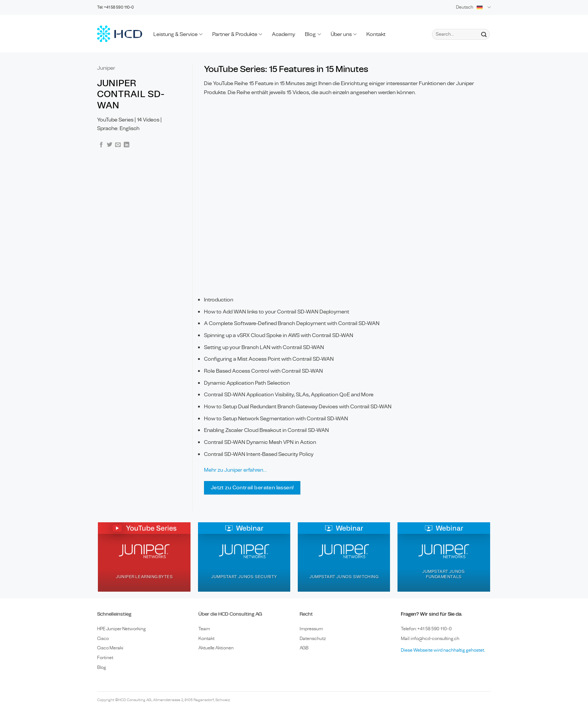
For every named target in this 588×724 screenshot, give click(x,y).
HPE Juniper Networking (121, 629)
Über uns (344, 34)
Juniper (106, 68)
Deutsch (473, 7)
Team (204, 629)
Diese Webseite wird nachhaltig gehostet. (443, 650)
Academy (283, 34)
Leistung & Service (178, 34)
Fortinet (105, 658)
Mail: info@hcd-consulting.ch (430, 639)
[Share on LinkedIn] (127, 145)
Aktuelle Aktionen (216, 648)
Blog (313, 34)
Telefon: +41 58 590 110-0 (426, 629)
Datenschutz (313, 639)
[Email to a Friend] (118, 145)
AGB (304, 648)
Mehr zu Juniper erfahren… (235, 470)
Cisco (103, 639)
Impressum (311, 629)
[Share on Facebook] (101, 145)
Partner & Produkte (237, 34)
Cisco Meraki (110, 648)
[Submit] (484, 34)
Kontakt (376, 34)
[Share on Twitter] (110, 145)
